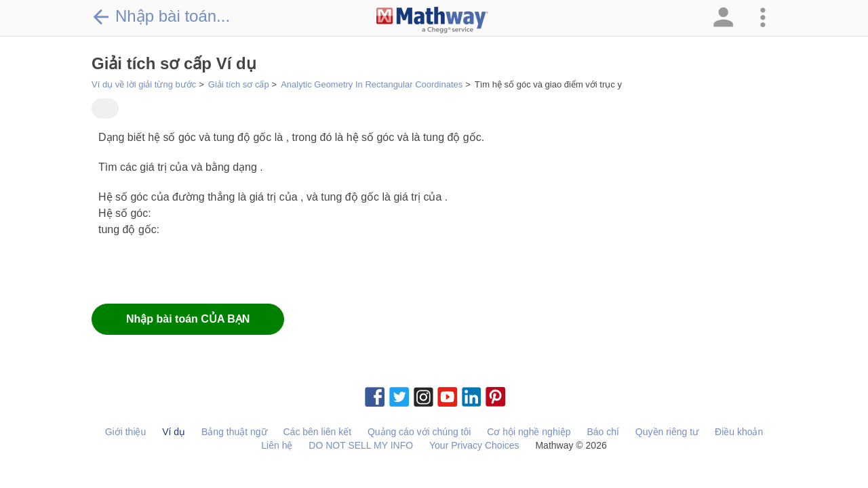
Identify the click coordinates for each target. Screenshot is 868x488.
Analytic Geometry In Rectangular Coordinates (372, 84)
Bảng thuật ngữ (234, 432)
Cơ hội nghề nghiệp (529, 432)
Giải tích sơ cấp (239, 84)
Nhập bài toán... (161, 16)
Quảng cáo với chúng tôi (419, 432)
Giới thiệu (126, 432)
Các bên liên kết (317, 432)
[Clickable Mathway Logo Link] (432, 20)
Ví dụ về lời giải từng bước (144, 84)
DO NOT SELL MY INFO (361, 445)
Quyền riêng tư (667, 432)
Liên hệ (277, 445)
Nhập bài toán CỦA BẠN (188, 319)
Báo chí (603, 432)
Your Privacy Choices (474, 445)
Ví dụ (174, 432)
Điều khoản (739, 432)
